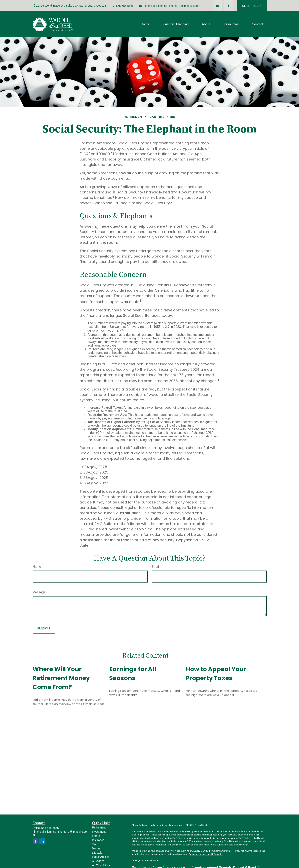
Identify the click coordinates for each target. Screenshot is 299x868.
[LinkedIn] (218, 6)
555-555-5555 (122, 6)
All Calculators (101, 865)
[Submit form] (44, 628)
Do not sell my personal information (206, 854)
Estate (96, 836)
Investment (99, 832)
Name (37, 567)
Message (39, 592)
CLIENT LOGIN (252, 6)
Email (156, 567)
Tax (94, 844)
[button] (145, 24)
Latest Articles (101, 857)
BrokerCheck (201, 825)
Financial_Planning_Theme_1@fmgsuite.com (169, 6)
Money (96, 848)
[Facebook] (229, 6)
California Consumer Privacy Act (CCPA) (232, 851)
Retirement (99, 827)
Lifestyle (97, 853)
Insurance (98, 840)
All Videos (98, 861)
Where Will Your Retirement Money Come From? (61, 678)
